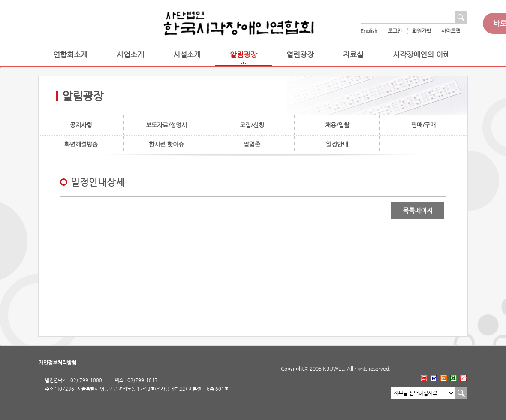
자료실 (353, 55)
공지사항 (81, 125)
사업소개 (130, 55)
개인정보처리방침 (57, 363)
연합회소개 (70, 55)
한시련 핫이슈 (166, 144)
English (369, 31)
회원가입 (422, 31)
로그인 (395, 31)
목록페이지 (418, 211)
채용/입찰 (337, 125)
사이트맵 (451, 31)
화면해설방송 (81, 144)
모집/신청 (252, 125)
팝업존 (252, 144)
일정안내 (337, 144)
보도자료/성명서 (166, 125)
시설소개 (187, 55)
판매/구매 (423, 125)
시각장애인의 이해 (421, 55)
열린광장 (300, 55)
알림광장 (244, 55)
